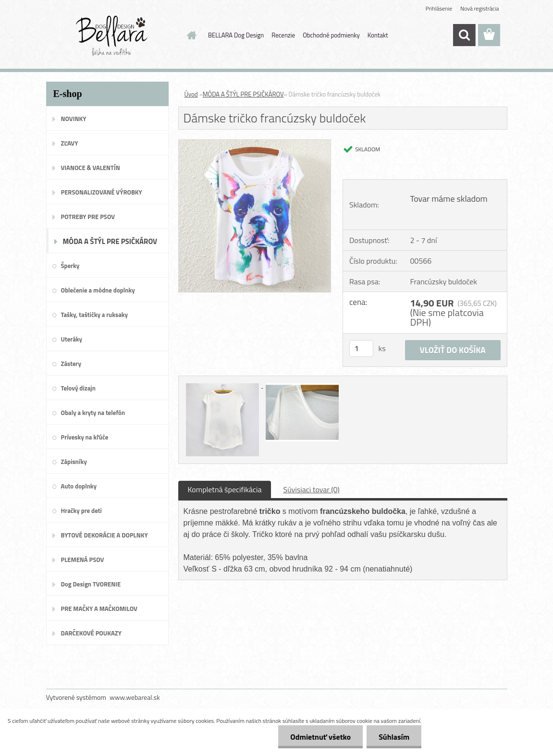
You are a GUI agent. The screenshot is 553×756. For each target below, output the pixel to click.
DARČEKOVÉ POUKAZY (92, 633)
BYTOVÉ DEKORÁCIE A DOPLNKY (104, 535)
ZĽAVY (70, 143)
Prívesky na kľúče (85, 437)
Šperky (70, 266)
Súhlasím (394, 737)
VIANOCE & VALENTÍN (91, 168)
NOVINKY (74, 119)
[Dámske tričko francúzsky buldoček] (255, 144)
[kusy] (361, 348)
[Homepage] (190, 35)
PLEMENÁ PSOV (83, 560)
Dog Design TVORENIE (91, 584)
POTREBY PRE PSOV (88, 217)
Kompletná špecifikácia (225, 489)
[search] (464, 35)
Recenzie (283, 35)
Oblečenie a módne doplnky (98, 290)
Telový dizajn (78, 388)
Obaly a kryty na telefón (93, 413)
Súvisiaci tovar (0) (311, 489)
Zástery (71, 364)
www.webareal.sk (135, 697)
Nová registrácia (480, 8)
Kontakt (378, 35)
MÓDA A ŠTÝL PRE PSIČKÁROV (110, 241)
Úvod (191, 94)
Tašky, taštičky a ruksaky (94, 315)
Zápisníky (74, 462)
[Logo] (112, 36)
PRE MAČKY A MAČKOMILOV (99, 609)
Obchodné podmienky (331, 35)
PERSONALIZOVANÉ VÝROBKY (102, 192)
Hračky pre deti (81, 511)
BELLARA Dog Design (236, 35)
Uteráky (72, 339)
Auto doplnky (79, 486)
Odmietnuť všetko (320, 737)
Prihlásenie (439, 8)
